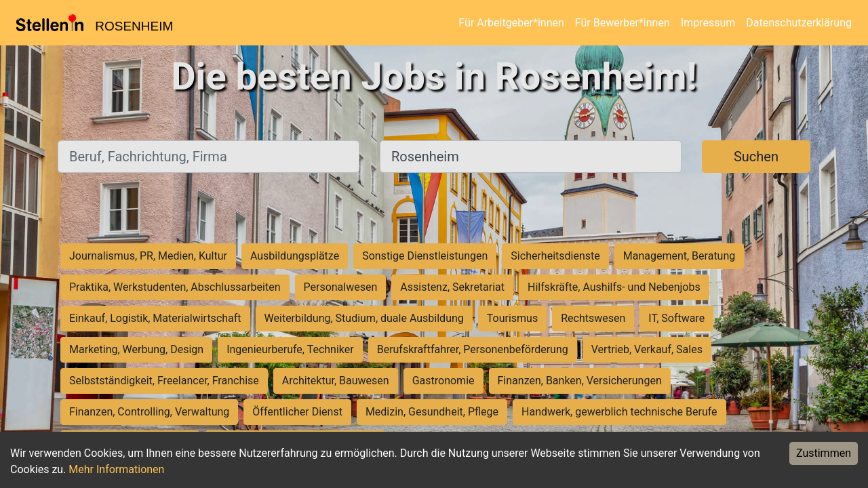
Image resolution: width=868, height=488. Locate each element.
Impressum (708, 23)
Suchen (756, 157)
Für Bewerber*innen (623, 23)
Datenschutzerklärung (799, 23)
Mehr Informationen (116, 469)
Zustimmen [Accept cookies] (824, 453)
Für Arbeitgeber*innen (511, 23)
